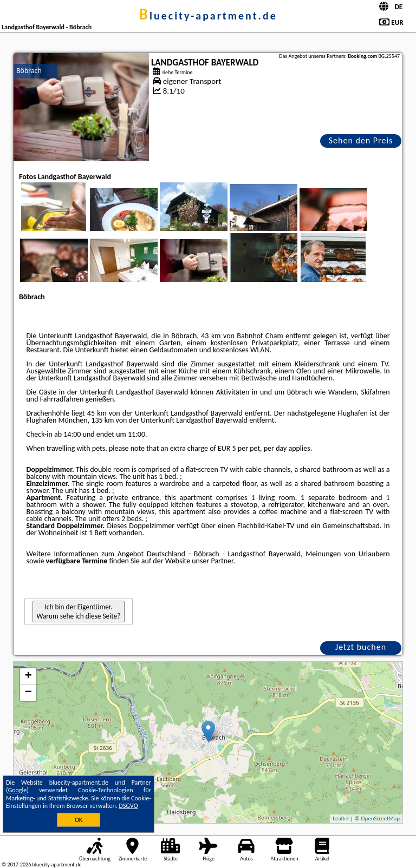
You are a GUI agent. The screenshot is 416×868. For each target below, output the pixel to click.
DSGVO (129, 806)
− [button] (28, 693)
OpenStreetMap (380, 818)
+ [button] (28, 676)
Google (18, 790)
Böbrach (29, 71)
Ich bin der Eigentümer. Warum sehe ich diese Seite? (79, 611)
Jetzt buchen (361, 647)
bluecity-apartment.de (208, 16)
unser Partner (212, 561)
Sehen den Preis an (361, 142)
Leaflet (341, 818)
